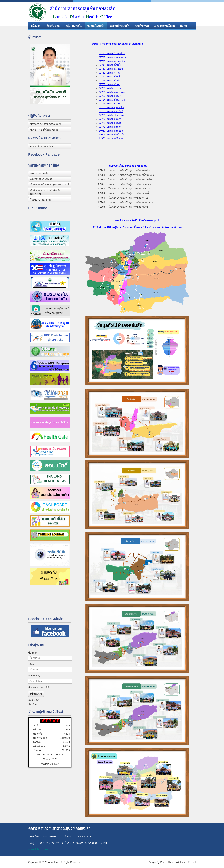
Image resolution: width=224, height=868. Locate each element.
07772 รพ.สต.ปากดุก (110, 127)
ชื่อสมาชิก (34, 653)
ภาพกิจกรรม (142, 26)
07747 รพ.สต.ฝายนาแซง (112, 57)
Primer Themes (168, 862)
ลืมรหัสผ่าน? (35, 704)
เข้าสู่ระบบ (36, 694)
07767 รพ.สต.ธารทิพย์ (111, 111)
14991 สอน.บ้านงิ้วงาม (111, 138)
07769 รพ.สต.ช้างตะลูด (112, 115)
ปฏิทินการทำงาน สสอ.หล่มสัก (46, 124)
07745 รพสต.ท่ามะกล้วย (112, 53)
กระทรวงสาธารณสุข (41, 179)
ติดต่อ (183, 26)
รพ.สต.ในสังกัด (96, 26)
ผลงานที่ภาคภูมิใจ (120, 26)
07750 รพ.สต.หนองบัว (111, 69)
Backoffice (43, 849)
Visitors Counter (50, 764)
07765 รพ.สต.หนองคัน (111, 104)
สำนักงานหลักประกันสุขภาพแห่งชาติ (50, 184)
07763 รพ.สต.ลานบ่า (110, 96)
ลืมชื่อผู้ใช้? (34, 701)
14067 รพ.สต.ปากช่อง (111, 131)
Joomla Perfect (188, 862)
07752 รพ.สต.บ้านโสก (111, 77)
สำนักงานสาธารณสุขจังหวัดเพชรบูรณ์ (45, 192)
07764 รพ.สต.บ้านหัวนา (112, 100)
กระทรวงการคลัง (39, 173)
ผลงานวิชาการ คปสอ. (42, 146)
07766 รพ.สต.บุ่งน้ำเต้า (111, 107)
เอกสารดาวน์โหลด (164, 26)
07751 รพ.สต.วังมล (109, 73)
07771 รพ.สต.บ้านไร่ (110, 123)
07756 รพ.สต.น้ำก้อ (109, 81)
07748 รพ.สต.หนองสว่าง (112, 61)
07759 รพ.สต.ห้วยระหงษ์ (112, 92)
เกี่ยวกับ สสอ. (53, 26)
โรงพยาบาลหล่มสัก (40, 200)
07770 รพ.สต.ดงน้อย (110, 119)
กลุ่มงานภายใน (74, 26)
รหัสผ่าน (33, 664)
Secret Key (34, 676)
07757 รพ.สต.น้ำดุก (109, 84)
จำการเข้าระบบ (37, 687)
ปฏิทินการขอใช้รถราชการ (44, 130)
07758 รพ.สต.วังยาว (110, 88)
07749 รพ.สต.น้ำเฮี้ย (110, 65)
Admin (31, 849)
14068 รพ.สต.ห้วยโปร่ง (111, 134)
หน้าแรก (36, 26)
